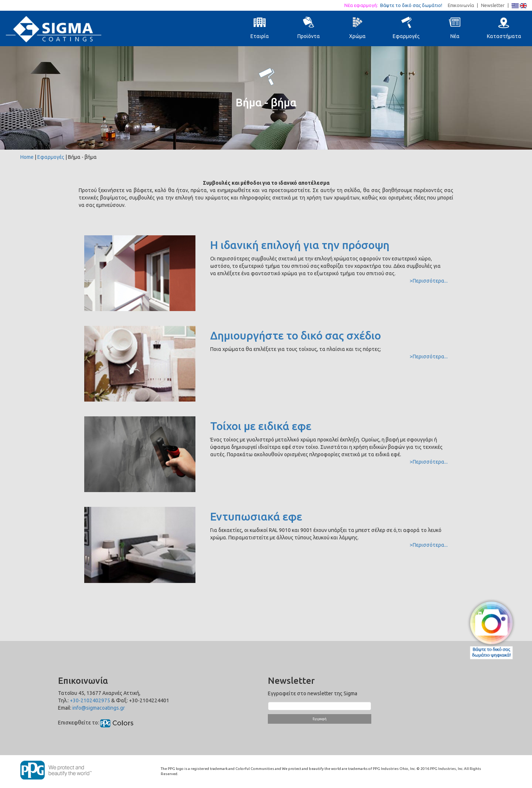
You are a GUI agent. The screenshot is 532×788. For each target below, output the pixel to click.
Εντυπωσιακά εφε (256, 516)
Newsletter (493, 5)
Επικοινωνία (461, 5)
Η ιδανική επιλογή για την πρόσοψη (300, 245)
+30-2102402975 (90, 700)
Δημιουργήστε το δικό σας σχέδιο (296, 335)
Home (27, 157)
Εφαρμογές (51, 157)
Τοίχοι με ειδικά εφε (261, 426)
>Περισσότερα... (429, 281)
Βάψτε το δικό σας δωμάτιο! (413, 5)
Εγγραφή (320, 719)
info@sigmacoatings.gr (99, 708)
